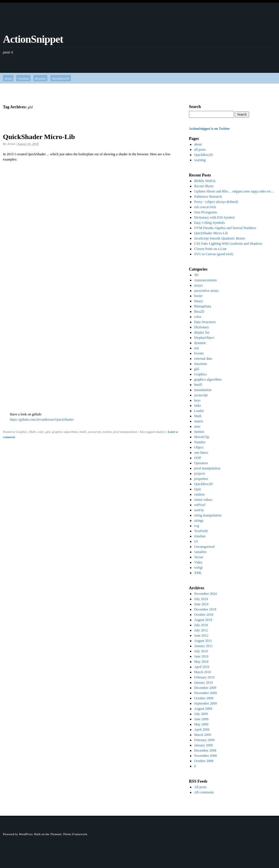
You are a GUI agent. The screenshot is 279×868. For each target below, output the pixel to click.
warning (23, 78)
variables (200, 552)
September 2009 (205, 703)
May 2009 (201, 724)
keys (197, 400)
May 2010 (201, 662)
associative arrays (206, 291)
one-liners (201, 453)
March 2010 (203, 672)
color (41, 432)
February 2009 (204, 740)
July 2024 (201, 599)
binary (199, 301)
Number (200, 442)
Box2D (199, 311)
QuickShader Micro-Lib (39, 137)
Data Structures (205, 322)
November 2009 (205, 693)
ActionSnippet (33, 39)
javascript (95, 432)
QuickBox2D (61, 78)
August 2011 (203, 641)
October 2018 (204, 615)
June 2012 (201, 635)
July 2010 (201, 651)
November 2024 (205, 594)
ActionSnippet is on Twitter (209, 129)
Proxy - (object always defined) (216, 202)
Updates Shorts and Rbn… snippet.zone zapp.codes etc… (234, 191)
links (197, 406)
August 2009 (203, 709)
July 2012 (201, 630)
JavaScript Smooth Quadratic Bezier (220, 238)
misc (197, 426)
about (8, 78)
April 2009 (202, 730)
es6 (196, 348)
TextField (201, 531)
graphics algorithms (65, 432)
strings (199, 521)
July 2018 (201, 625)
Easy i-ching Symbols (209, 223)
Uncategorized (204, 547)
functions (201, 364)
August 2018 (203, 620)
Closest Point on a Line (210, 249)
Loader (199, 411)
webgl (198, 568)
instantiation (203, 390)
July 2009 (201, 714)
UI (196, 541)
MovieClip (202, 437)
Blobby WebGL (205, 181)
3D (196, 275)
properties (201, 479)
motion (107, 432)
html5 (83, 432)
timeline (200, 536)
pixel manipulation (125, 432)
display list (202, 332)
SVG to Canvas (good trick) (214, 254)
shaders (160, 432)
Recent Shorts (204, 186)
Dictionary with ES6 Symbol (214, 217)
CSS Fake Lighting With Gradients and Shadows (228, 244)
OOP (198, 458)
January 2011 (203, 646)
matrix (199, 421)
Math (32, 432)
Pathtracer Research (208, 197)
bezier (198, 296)
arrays (198, 285)
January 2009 (203, 745)
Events (199, 353)
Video (198, 562)
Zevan (11, 144)
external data (203, 359)
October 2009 (204, 698)
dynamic (200, 343)
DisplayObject (204, 338)
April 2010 (202, 667)
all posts (40, 78)
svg (197, 526)
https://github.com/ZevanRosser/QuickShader (42, 419)
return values (203, 500)
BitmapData (203, 306)
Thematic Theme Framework (68, 834)
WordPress (26, 834)
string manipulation (208, 515)
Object (199, 447)
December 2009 (205, 688)
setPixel (200, 505)
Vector (199, 557)
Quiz (197, 489)
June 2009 (201, 719)
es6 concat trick (205, 207)
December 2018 (205, 609)
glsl (48, 432)
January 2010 (203, 682)
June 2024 (201, 604)
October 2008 (204, 761)
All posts (200, 787)
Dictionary (202, 327)
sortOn (199, 510)
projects (200, 473)
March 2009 (203, 735)
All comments (204, 792)
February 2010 (204, 677)
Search (195, 107)
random (200, 494)
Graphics (21, 432)
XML (198, 573)
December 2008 (205, 750)
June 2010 (201, 656)
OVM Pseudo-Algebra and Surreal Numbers (225, 228)
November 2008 (205, 756)
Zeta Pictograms (205, 212)
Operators (201, 463)
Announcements (205, 280)
